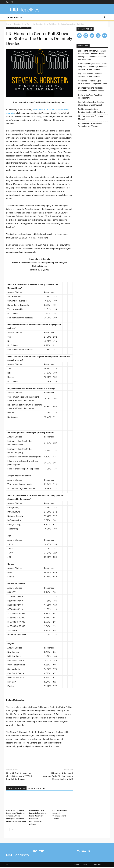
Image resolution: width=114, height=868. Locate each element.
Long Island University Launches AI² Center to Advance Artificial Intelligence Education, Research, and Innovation (16, 817)
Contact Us (97, 865)
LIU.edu (77, 865)
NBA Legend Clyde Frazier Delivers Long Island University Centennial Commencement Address (93, 67)
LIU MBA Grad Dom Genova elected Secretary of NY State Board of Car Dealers (20, 777)
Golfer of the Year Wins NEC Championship (90, 97)
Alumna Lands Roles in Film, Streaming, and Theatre (90, 126)
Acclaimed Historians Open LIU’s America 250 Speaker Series (92, 83)
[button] (105, 17)
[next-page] (12, 830)
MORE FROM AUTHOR (38, 789)
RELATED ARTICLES (16, 789)
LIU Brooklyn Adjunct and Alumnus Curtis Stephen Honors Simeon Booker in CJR (58, 777)
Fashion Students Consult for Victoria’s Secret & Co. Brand (92, 111)
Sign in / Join (11, 2)
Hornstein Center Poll (22, 25)
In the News (27, 29)
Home (9, 25)
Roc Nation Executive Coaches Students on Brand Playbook (91, 104)
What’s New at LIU (15, 17)
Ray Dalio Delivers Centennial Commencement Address (91, 76)
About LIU (86, 865)
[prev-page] (8, 830)
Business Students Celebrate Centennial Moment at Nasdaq (91, 90)
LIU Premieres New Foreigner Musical (91, 118)
